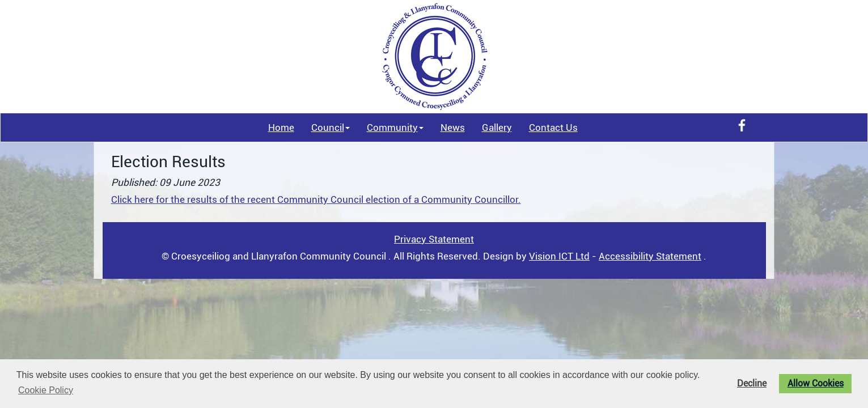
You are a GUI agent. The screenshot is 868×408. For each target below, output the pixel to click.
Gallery (497, 127)
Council (331, 127)
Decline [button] (752, 384)
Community (395, 127)
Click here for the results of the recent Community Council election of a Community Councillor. (316, 199)
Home (281, 127)
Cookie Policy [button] (46, 390)
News (453, 127)
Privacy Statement (434, 239)
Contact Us (553, 127)
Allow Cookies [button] (816, 384)
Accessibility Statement (650, 256)
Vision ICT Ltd (559, 256)
